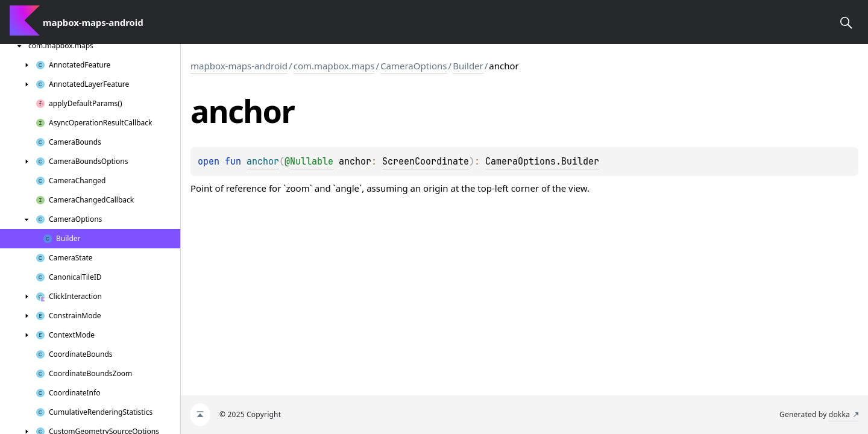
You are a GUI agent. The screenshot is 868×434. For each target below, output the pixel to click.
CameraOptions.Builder (542, 162)
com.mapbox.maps (334, 66)
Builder (468, 66)
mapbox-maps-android (239, 66)
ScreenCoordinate (426, 162)
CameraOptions (414, 66)
